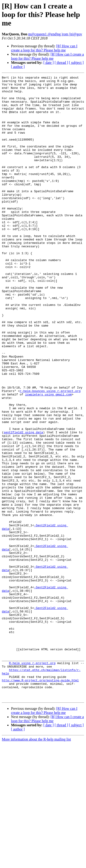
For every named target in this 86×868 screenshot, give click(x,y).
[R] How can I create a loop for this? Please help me (44, 48)
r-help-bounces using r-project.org (50, 454)
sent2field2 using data (23, 504)
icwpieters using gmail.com (48, 458)
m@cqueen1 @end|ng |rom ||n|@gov (55, 34)
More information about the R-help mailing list (36, 864)
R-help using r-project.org (32, 781)
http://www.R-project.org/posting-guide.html (40, 801)
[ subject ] (76, 63)
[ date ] (49, 63)
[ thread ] (61, 63)
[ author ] (18, 67)
